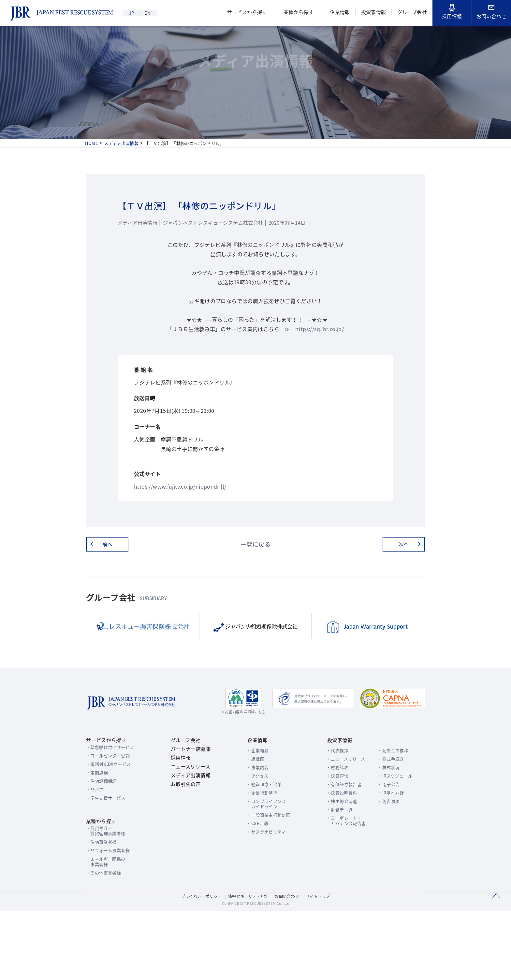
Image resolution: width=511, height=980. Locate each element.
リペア (97, 850)
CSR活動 (255, 884)
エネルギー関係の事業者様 (109, 925)
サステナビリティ (264, 892)
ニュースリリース (188, 834)
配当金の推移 (392, 811)
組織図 (253, 819)
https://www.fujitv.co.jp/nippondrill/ (183, 537)
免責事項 (387, 861)
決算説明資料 (335, 853)
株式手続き (390, 819)
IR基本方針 (390, 853)
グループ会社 (412, 13)
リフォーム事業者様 (111, 914)
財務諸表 (331, 827)
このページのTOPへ (496, 963)
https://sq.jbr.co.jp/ (321, 354)
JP (132, 13)
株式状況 (387, 827)
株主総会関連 (335, 861)
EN (152, 13)
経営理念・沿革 (262, 844)
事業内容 (255, 827)
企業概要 (255, 811)
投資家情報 (372, 13)
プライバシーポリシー (199, 963)
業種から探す (296, 13)
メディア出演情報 (188, 846)
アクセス (255, 836)
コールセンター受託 (111, 816)
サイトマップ (320, 963)
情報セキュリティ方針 (248, 963)
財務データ (333, 870)
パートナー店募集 (188, 810)
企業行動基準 (260, 853)
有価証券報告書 (337, 844)
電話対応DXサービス (111, 824)
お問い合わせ (492, 13)
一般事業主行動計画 (267, 875)
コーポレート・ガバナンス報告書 (340, 881)
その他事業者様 (106, 936)
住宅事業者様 (104, 905)
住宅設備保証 (104, 841)
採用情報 (452, 12)
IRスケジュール (394, 836)
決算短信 (331, 836)
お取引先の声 (183, 857)
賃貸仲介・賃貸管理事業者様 (109, 894)
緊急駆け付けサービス (113, 807)
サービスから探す (244, 13)
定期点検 (100, 833)
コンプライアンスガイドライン (264, 864)
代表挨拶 (331, 811)
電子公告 (387, 844)
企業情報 (338, 13)
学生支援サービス (109, 858)
